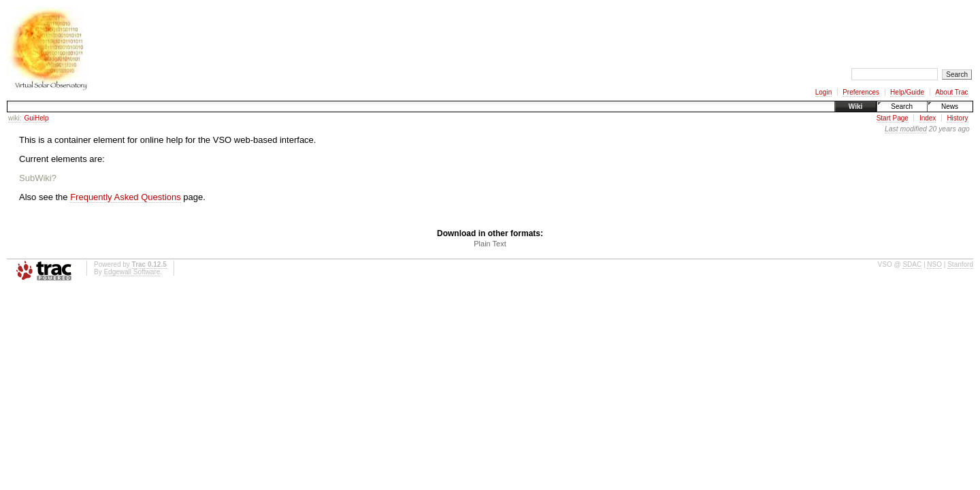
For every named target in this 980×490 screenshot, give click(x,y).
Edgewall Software (132, 272)
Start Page (893, 118)
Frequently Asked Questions (126, 197)
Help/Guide (907, 92)
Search (902, 107)
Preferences (861, 92)
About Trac (951, 92)
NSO (934, 264)
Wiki (855, 107)
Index (928, 118)
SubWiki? (38, 178)
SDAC (912, 264)
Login (823, 92)
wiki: (15, 118)
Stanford (960, 264)
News (950, 107)
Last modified (906, 129)
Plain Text (490, 244)
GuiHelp (36, 118)
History (957, 118)
